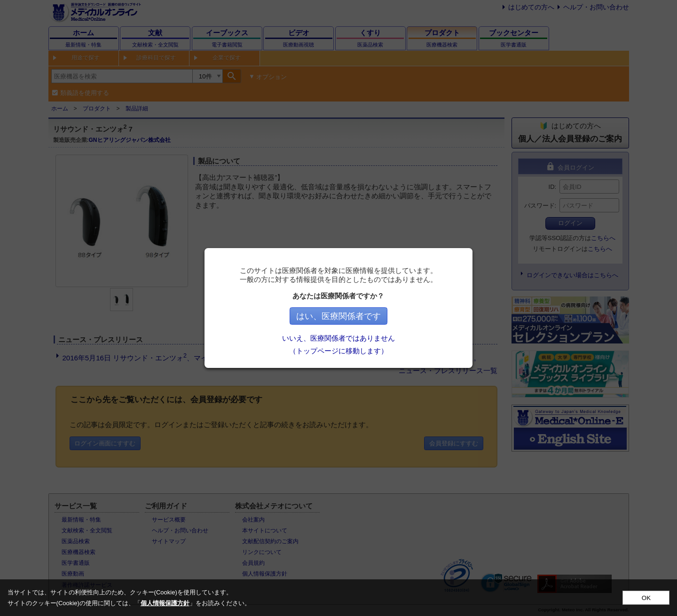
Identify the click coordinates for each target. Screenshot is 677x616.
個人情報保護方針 (165, 603)
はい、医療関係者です (338, 316)
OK (646, 598)
